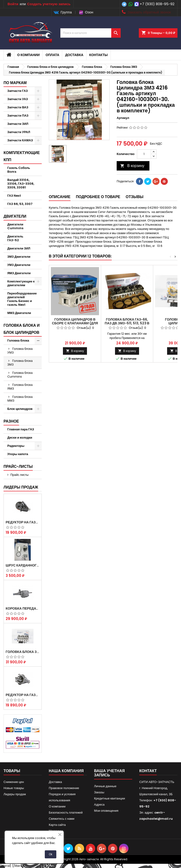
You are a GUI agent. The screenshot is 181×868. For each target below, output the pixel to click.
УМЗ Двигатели (19, 265)
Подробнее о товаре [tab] (98, 197)
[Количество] (144, 154)
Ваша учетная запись (109, 773)
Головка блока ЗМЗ (20, 363)
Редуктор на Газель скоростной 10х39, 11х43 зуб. (23, 695)
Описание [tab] (60, 197)
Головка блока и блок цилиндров (22, 329)
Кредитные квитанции (109, 798)
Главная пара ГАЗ (21, 429)
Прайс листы (19, 475)
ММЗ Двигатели (19, 313)
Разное (11, 421)
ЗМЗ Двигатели (19, 257)
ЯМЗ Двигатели (19, 273)
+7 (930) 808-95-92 (157, 4)
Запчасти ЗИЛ (18, 124)
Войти (13, 4)
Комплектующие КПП (22, 156)
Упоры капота (18, 454)
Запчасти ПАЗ (18, 116)
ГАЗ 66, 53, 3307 (20, 204)
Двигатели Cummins (15, 226)
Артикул (123, 118)
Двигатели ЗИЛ (19, 248)
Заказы (99, 792)
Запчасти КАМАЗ (20, 140)
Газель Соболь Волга (19, 170)
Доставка (74, 55)
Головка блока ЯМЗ (20, 387)
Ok (51, 854)
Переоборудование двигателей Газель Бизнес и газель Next (22, 299)
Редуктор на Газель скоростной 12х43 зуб (23, 522)
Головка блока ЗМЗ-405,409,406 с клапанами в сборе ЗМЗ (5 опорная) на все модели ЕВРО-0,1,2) (23, 652)
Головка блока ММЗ (20, 399)
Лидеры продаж (21, 487)
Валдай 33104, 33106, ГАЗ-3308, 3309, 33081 (21, 184)
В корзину (132, 166)
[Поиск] (90, 33)
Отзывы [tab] (134, 197)
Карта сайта (57, 825)
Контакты (99, 55)
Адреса (99, 805)
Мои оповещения (106, 811)
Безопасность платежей (66, 813)
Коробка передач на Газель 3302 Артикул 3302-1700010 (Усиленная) (23, 608)
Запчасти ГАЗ (18, 91)
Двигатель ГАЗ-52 (15, 238)
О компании (28, 55)
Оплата (52, 55)
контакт (148, 771)
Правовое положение (64, 788)
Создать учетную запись (49, 4)
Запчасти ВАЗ (18, 107)
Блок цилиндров (20, 409)
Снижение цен (14, 782)
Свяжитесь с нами (62, 819)
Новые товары (14, 788)
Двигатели (15, 216)
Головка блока (18, 340)
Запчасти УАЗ (18, 99)
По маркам (15, 83)
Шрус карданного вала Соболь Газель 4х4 (23, 565)
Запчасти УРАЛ (19, 132)
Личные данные (105, 786)
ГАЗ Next (14, 196)
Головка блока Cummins (20, 375)
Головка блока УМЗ (20, 351)
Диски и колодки (20, 438)
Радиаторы (16, 446)
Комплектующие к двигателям (21, 283)
